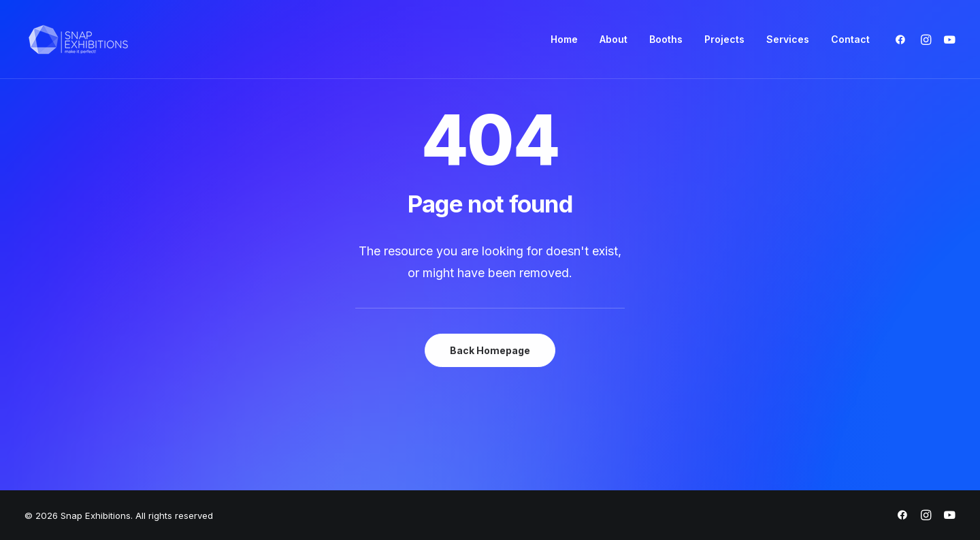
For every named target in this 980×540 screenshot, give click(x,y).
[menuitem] (564, 39)
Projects (724, 39)
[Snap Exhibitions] (78, 39)
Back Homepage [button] (490, 350)
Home (564, 39)
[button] (903, 39)
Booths (666, 39)
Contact (850, 39)
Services (788, 39)
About (614, 39)
